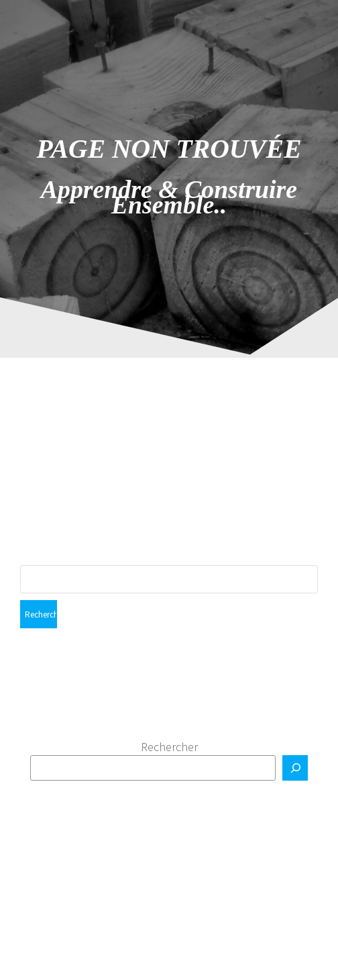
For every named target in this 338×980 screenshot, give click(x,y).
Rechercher (169, 747)
